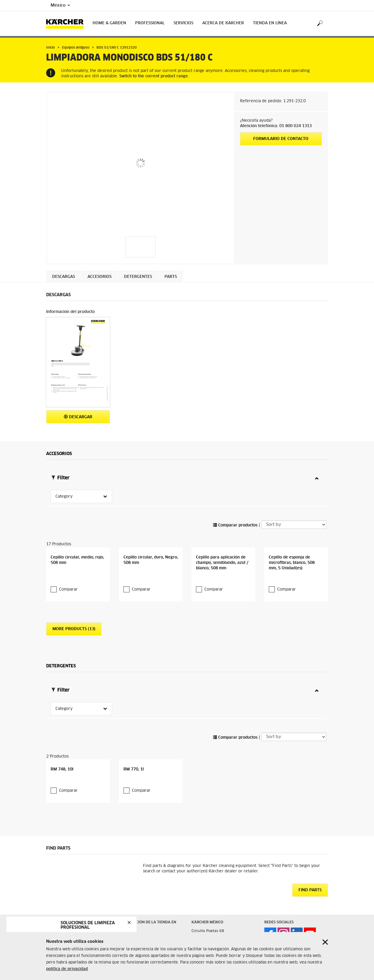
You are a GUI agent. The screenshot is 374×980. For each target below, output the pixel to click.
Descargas (64, 277)
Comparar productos (235, 506)
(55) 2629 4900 (227, 931)
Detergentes (138, 277)
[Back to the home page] (67, 24)
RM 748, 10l (62, 730)
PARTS (171, 277)
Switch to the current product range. (154, 76)
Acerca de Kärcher (223, 23)
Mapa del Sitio (59, 906)
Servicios (183, 23)
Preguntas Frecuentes (65, 899)
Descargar (78, 417)
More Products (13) (74, 609)
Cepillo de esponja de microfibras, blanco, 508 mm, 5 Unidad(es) (292, 543)
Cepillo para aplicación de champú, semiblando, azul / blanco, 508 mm (222, 543)
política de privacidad (67, 969)
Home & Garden (109, 23)
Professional (150, 23)
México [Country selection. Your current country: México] (60, 5)
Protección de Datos (137, 903)
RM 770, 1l (134, 730)
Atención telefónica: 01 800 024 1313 (276, 126)
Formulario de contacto (281, 139)
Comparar (68, 570)
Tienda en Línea (270, 23)
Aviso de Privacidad (64, 892)
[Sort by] (294, 505)
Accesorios (99, 277)
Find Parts (310, 851)
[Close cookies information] (325, 942)
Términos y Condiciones (140, 895)
